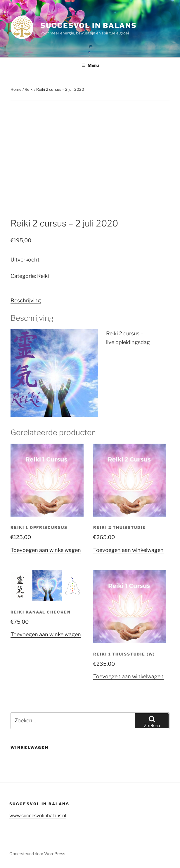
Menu (90, 65)
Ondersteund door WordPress (37, 854)
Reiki (29, 89)
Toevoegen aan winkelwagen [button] (46, 550)
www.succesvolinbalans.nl (38, 816)
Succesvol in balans (88, 26)
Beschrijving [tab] (26, 300)
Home (16, 89)
